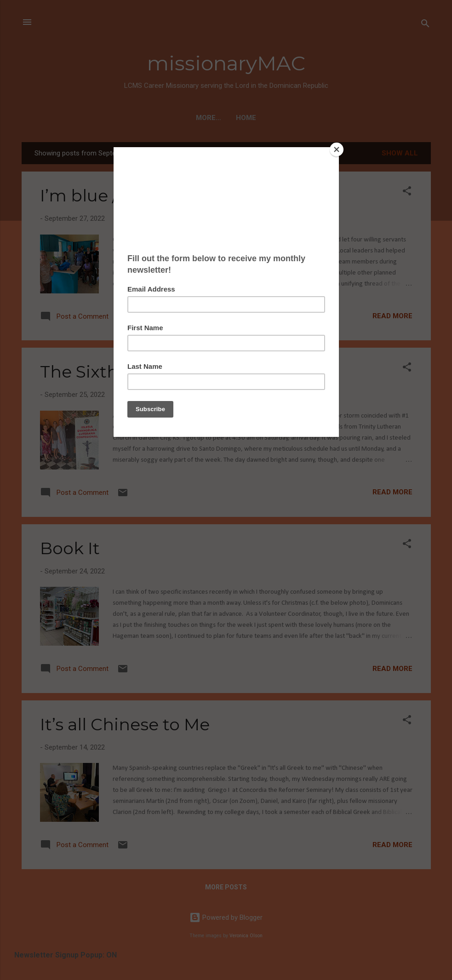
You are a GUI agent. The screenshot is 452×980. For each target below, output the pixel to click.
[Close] (337, 149)
